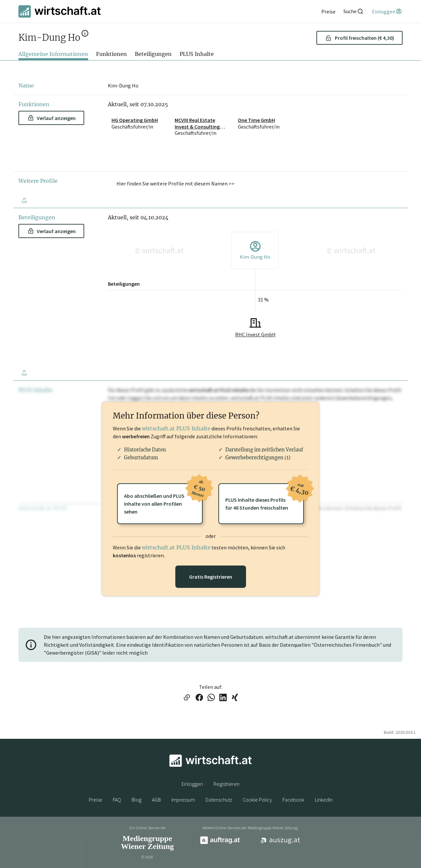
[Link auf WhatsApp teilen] (211, 698)
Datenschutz (219, 800)
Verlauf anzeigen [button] (52, 118)
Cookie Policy (257, 800)
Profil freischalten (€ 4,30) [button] (360, 38)
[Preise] (328, 12)
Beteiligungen (153, 54)
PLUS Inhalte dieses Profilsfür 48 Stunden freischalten (265, 497)
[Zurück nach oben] (24, 200)
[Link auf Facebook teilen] (199, 698)
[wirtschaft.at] (60, 11)
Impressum (183, 800)
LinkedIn (324, 800)
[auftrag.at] (220, 842)
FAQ (117, 800)
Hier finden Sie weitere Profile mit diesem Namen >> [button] (175, 183)
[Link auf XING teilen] (235, 698)
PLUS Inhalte (197, 54)
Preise (96, 800)
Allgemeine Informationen (53, 54)
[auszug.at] (281, 843)
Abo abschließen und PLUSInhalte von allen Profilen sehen (163, 499)
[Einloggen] (387, 12)
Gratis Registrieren (211, 577)
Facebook (293, 800)
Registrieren (226, 784)
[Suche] (354, 11)
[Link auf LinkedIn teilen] (223, 698)
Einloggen (192, 784)
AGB (156, 800)
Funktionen (111, 54)
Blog (136, 800)
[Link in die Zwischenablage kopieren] (187, 698)
